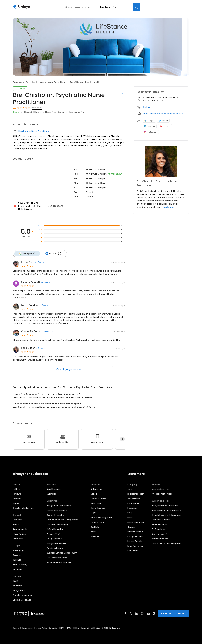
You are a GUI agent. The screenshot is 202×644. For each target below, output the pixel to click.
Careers (131, 526)
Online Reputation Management (62, 519)
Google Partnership (22, 595)
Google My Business (56, 543)
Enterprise (51, 493)
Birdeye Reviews (135, 536)
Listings (17, 488)
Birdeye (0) (52, 253)
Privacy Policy (41, 627)
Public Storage (98, 522)
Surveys (17, 554)
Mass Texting (19, 533)
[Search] (137, 7)
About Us (132, 488)
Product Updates (136, 522)
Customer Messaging (57, 524)
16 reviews (37, 108)
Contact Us (133, 550)
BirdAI (16, 580)
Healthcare (38, 82)
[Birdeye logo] (22, 7)
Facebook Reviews (55, 548)
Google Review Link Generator (166, 514)
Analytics (17, 585)
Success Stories (135, 531)
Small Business (54, 488)
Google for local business (59, 505)
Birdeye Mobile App (22, 599)
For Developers (159, 529)
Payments (18, 538)
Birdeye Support (160, 533)
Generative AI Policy (90, 627)
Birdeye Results (135, 541)
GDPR (61, 627)
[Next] (122, 439)
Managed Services (161, 488)
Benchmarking (20, 564)
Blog (129, 512)
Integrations (19, 590)
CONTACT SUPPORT (174, 613)
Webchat (17, 519)
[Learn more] (161, 161)
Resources (132, 507)
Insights (17, 559)
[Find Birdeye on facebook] (125, 613)
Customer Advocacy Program (166, 543)
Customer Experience (57, 557)
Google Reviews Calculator (165, 505)
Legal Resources (135, 545)
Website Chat (53, 533)
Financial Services (99, 498)
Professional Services (162, 493)
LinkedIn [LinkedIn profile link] (150, 126)
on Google (40, 262)
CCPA (76, 627)
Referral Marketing (55, 529)
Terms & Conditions (23, 627)
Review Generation (56, 514)
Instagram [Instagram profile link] (151, 132)
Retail (93, 531)
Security (53, 627)
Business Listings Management (62, 552)
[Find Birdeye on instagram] (142, 613)
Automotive (97, 488)
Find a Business (159, 524)
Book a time (133, 503)
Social (16, 524)
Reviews (17, 493)
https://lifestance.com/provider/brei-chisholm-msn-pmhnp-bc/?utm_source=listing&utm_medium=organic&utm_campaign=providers (164, 114)
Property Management (102, 517)
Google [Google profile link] (149, 121)
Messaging (18, 550)
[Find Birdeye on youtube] (148, 613)
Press (130, 517)
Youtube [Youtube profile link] (165, 126)
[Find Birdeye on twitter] (131, 613)
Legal (93, 512)
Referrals (17, 498)
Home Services (98, 507)
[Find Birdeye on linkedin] (137, 613)
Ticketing (17, 569)
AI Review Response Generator (167, 510)
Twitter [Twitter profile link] (163, 121)
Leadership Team (136, 493)
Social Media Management (59, 562)
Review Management (57, 510)
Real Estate (96, 526)
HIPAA (69, 627)
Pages (16, 503)
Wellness (95, 536)
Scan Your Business (161, 519)
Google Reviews (54, 538)
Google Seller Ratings (23, 507)
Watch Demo (134, 498)
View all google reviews (69, 369)
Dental (94, 493)
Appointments (20, 529)
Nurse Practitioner (57, 82)
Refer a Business (160, 538)
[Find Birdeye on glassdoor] (154, 613)
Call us (146, 107)
